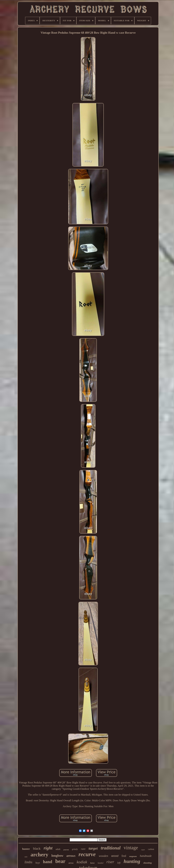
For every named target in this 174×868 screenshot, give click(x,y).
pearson (66, 850)
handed (101, 863)
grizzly (75, 849)
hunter (26, 849)
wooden (104, 856)
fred (124, 856)
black (37, 848)
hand (48, 862)
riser (110, 862)
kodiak (82, 862)
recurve (87, 854)
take (26, 857)
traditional (111, 848)
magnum (133, 856)
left (119, 863)
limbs (28, 862)
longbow (57, 856)
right (48, 848)
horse (92, 863)
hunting (132, 861)
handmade (146, 856)
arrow (71, 863)
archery (40, 855)
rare (83, 849)
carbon (151, 849)
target (93, 848)
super (143, 850)
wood (115, 856)
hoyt (38, 863)
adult (58, 849)
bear (60, 861)
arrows (71, 856)
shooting (148, 863)
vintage (131, 848)
